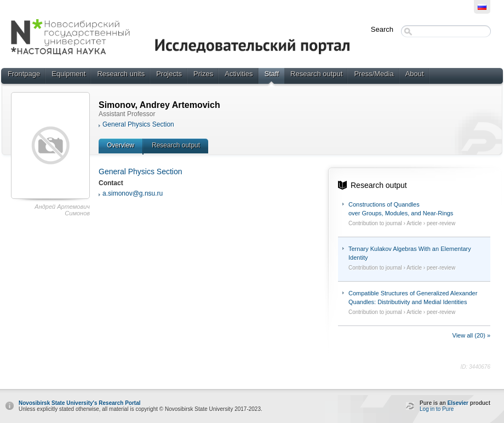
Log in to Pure (437, 409)
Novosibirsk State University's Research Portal (79, 403)
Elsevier (458, 403)
